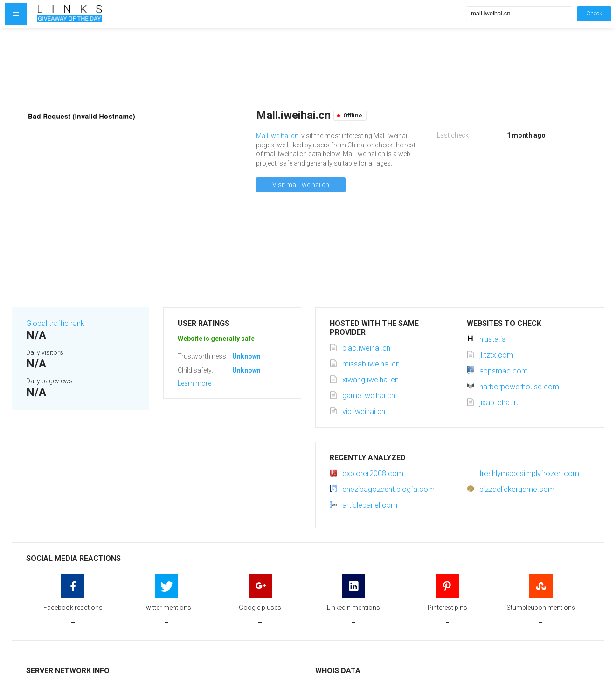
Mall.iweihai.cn (277, 136)
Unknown (246, 356)
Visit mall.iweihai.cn (301, 185)
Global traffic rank (55, 323)
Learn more (194, 383)
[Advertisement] (249, 62)
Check (594, 13)
